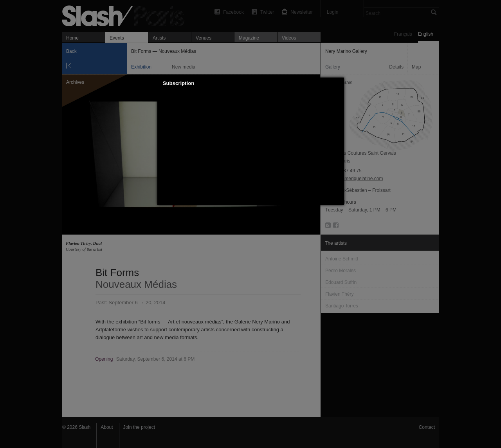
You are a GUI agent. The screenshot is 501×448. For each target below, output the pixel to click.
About (107, 427)
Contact (427, 427)
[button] (338, 83)
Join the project (139, 427)
